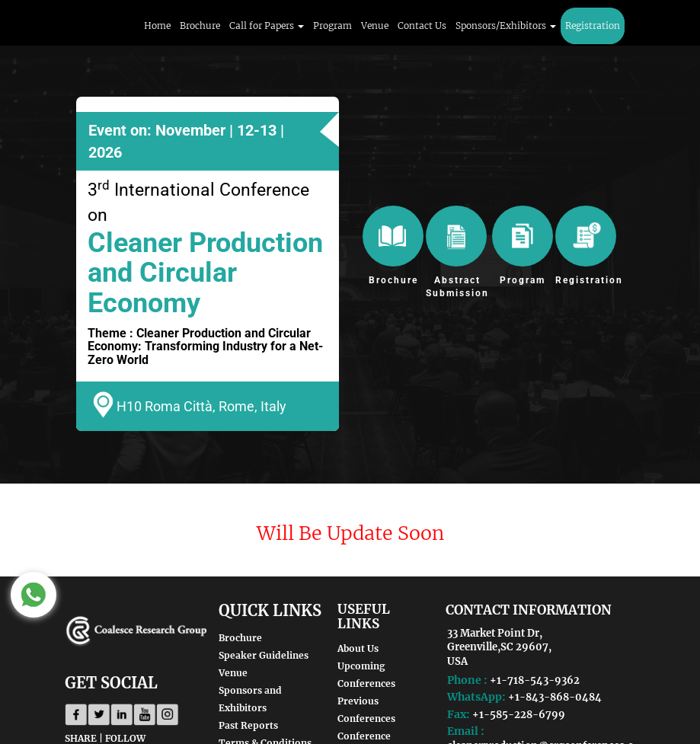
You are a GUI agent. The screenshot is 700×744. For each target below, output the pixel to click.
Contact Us (422, 26)
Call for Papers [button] (267, 26)
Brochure (200, 26)
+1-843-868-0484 (555, 697)
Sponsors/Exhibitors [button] (506, 26)
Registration (593, 26)
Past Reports (248, 725)
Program (332, 26)
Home (157, 26)
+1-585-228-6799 (519, 715)
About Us (358, 648)
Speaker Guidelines (264, 655)
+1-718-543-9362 (535, 680)
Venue (375, 26)
